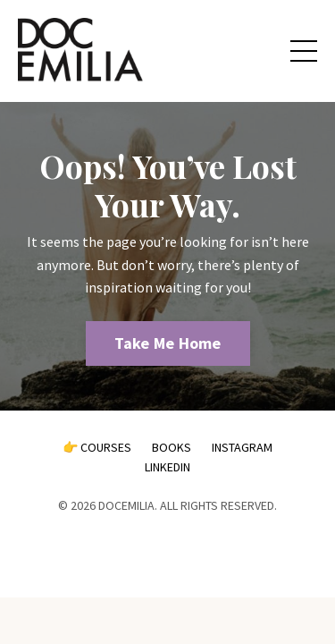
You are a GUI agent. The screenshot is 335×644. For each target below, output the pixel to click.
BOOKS (172, 447)
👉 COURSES (97, 447)
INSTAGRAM (242, 447)
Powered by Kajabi (168, 552)
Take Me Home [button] (168, 343)
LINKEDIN (167, 467)
